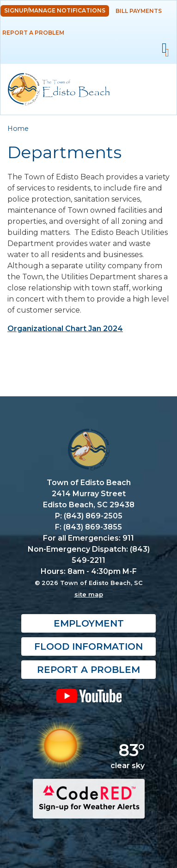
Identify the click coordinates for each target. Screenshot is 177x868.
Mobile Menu (164, 48)
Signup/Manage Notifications (55, 10)
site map (89, 595)
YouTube (88, 696)
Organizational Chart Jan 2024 (65, 329)
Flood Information (88, 647)
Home (18, 129)
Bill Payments (139, 11)
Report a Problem (33, 33)
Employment (89, 624)
